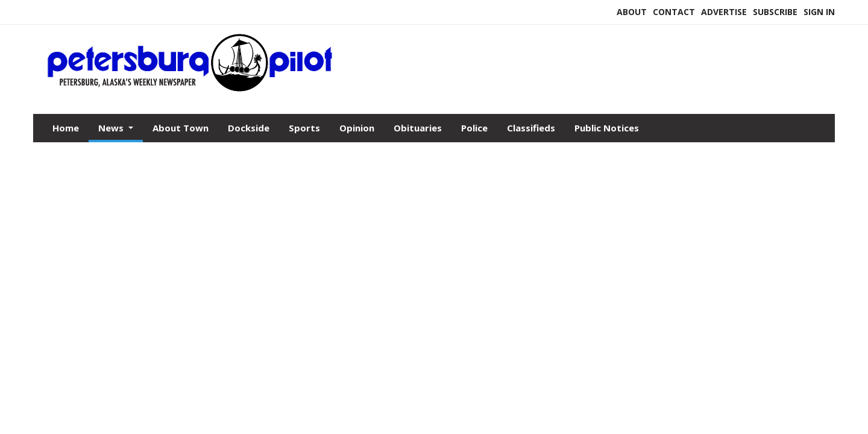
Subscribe (775, 12)
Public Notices (607, 128)
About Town (181, 128)
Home (66, 128)
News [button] (112, 128)
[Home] (190, 89)
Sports (304, 128)
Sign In (819, 12)
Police (474, 128)
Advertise (724, 12)
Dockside (249, 128)
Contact (674, 12)
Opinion (357, 128)
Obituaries (418, 128)
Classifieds (531, 128)
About (632, 12)
